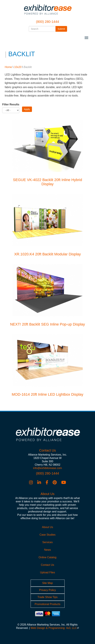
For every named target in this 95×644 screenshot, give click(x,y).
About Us (48, 527)
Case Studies (47, 535)
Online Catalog (48, 557)
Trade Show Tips (47, 597)
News (47, 550)
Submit (62, 29)
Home (8, 67)
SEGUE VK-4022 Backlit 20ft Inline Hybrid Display (47, 182)
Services (47, 542)
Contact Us (47, 565)
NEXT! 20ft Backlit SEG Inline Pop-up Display (47, 324)
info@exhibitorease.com (48, 468)
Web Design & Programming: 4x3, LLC (55, 628)
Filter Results (11, 104)
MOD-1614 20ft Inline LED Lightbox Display (48, 394)
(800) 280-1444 (47, 22)
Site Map (47, 583)
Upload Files (47, 572)
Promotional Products (47, 604)
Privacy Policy (48, 590)
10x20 (18, 67)
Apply (27, 109)
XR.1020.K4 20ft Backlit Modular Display (47, 254)
